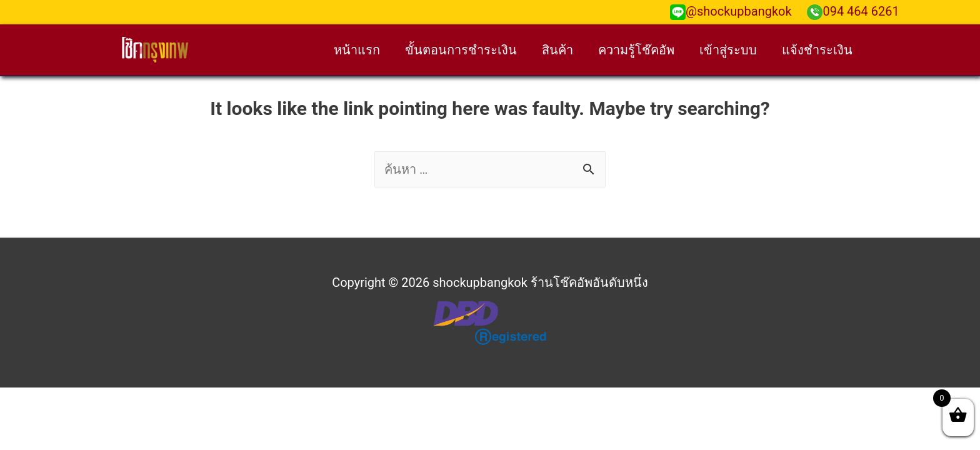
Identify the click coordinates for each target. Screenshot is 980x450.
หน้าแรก (357, 50)
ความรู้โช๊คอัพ (636, 50)
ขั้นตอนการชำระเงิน (461, 50)
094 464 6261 (853, 11)
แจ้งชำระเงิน (817, 50)
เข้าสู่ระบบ (728, 50)
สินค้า (557, 50)
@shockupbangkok (731, 11)
